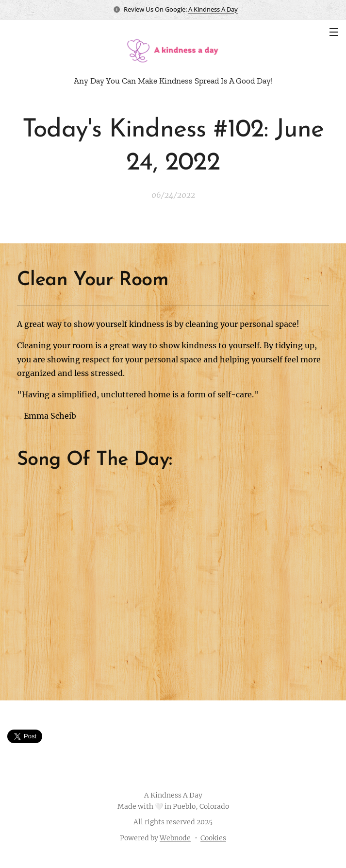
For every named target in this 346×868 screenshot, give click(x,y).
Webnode (175, 838)
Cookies (213, 838)
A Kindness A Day (213, 9)
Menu (334, 32)
